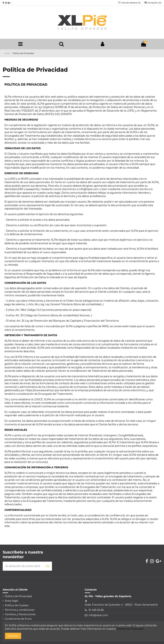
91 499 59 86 (96, 610)
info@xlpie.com (98, 615)
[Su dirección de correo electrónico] (23, 566)
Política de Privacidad (130, 629)
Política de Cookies (17, 605)
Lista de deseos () (130, 3)
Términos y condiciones (20, 610)
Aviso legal (11, 601)
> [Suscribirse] (47, 566)
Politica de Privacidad (18, 596)
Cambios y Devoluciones (20, 614)
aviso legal (54, 193)
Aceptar (13, 636)
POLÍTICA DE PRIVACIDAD (26, 84)
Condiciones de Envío (18, 619)
